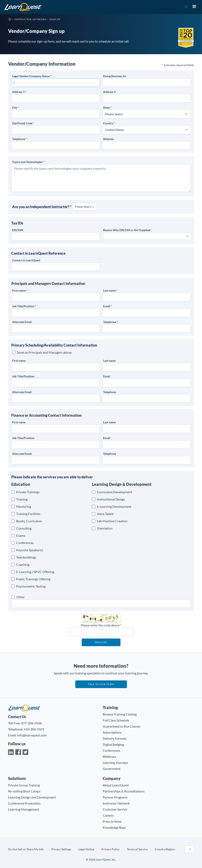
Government (112, 769)
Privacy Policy (110, 849)
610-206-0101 (34, 729)
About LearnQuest (116, 785)
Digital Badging (113, 744)
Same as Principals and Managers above (44, 352)
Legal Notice (86, 849)
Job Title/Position (23, 376)
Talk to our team (101, 684)
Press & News (112, 821)
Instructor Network (30, 19)
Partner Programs (115, 797)
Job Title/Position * (24, 306)
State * (107, 107)
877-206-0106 (31, 723)
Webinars (109, 756)
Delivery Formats (115, 738)
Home (10, 19)
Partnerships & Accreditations (124, 791)
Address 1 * (19, 92)
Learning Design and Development (32, 797)
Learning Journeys (115, 763)
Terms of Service (137, 849)
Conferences (111, 750)
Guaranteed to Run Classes (122, 726)
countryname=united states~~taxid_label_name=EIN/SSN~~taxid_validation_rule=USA (189, 849)
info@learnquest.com (32, 735)
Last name (109, 361)
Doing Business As (115, 76)
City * (16, 107)
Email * (108, 306)
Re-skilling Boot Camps (24, 791)
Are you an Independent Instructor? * (42, 207)
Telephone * (19, 139)
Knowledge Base (114, 827)
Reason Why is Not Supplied (127, 230)
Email (107, 376)
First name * (20, 290)
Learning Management (24, 809)
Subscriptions (112, 732)
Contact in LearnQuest (26, 260)
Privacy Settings (61, 849)
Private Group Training (24, 785)
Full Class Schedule (116, 720)
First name (19, 361)
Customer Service (115, 809)
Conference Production (24, 803)
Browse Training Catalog (120, 714)
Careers (108, 815)
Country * (109, 123)
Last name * (110, 290)
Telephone (110, 392)
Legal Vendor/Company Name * (32, 76)
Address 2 (109, 92)
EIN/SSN (18, 230)
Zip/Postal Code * (23, 123)
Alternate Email (22, 322)
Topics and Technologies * (28, 162)
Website (108, 139)
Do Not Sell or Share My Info (26, 849)
